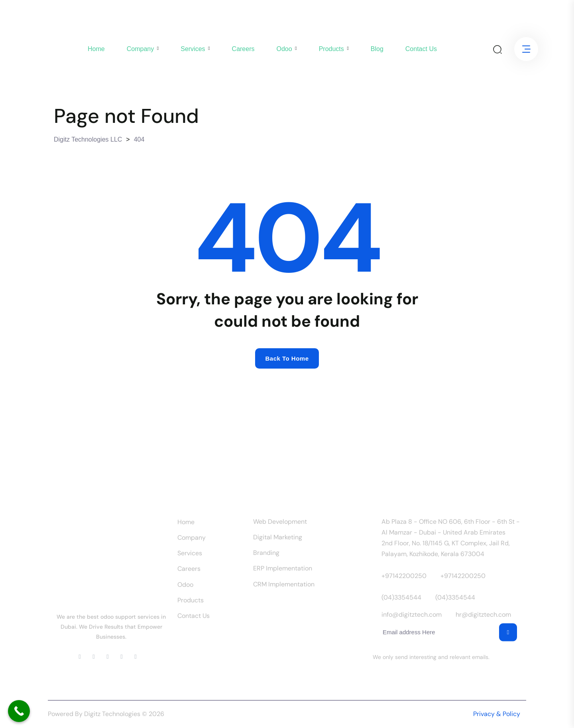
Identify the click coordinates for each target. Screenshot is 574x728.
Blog (377, 49)
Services (193, 49)
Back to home (287, 358)
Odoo (284, 49)
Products (331, 49)
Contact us (421, 49)
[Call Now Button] (19, 711)
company (140, 49)
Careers (243, 49)
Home (96, 49)
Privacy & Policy (497, 714)
